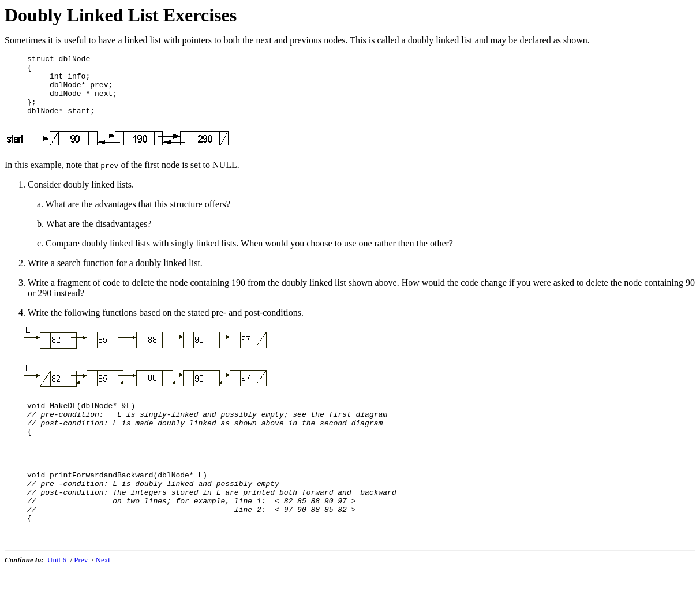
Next (103, 599)
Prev (81, 599)
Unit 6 (57, 599)
